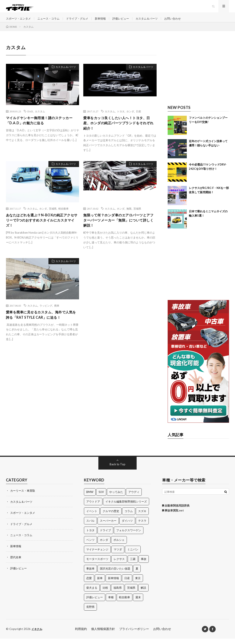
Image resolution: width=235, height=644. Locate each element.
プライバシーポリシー (134, 634)
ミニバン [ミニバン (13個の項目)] (133, 555)
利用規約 (81, 634)
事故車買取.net (173, 516)
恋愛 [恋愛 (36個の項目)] (89, 584)
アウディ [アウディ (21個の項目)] (134, 497)
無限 (129, 216)
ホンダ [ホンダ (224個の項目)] (104, 545)
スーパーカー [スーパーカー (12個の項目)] (108, 526)
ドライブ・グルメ (82, 21)
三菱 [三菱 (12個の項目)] (133, 564)
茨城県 (53, 216)
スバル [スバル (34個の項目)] (90, 526)
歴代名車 (16, 562)
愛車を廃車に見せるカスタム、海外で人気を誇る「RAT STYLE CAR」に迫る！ (41, 324)
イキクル (37, 634)
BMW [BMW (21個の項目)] (90, 497)
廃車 (57, 314)
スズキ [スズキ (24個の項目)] (142, 517)
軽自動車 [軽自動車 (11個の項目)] (125, 603)
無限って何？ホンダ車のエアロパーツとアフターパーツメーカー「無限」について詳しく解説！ (119, 228)
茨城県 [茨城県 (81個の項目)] (131, 593)
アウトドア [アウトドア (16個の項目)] (93, 507)
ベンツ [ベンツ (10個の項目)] (90, 545)
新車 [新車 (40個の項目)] (100, 584)
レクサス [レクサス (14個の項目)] (119, 564)
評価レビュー (127, 21)
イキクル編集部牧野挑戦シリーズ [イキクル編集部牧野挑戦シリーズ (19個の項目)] (126, 507)
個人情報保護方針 (103, 634)
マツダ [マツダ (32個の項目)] (118, 555)
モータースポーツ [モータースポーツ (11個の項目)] (97, 564)
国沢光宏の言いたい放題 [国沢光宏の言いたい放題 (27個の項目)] (115, 574)
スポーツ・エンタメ (19, 21)
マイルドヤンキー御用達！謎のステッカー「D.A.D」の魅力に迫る (41, 126)
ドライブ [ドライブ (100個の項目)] (105, 536)
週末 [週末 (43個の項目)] (138, 603)
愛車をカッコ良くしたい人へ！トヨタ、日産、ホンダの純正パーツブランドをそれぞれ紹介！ (119, 129)
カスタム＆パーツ (155, 21)
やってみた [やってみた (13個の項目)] (116, 497)
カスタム (40, 117)
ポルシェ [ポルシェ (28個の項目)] (119, 545)
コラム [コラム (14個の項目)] (129, 517)
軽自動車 (64, 216)
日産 (139, 117)
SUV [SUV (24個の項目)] (101, 497)
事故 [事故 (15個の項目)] (144, 564)
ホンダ (130, 117)
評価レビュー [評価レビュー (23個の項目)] (95, 603)
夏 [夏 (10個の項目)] (137, 574)
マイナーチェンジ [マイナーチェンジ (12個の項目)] (97, 555)
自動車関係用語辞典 (176, 511)
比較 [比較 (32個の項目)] (105, 593)
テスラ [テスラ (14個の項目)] (142, 526)
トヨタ (121, 117)
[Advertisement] (198, 76)
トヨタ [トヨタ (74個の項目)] (90, 536)
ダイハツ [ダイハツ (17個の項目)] (127, 526)
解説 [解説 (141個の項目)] (143, 593)
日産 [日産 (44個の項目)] (127, 584)
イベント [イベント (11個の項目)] (92, 517)
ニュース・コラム (51, 21)
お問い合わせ (182, 21)
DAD (30, 117)
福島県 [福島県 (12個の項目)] (118, 593)
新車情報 (106, 21)
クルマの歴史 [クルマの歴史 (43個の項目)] (111, 517)
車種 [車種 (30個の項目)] (111, 603)
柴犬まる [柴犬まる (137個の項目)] (92, 593)
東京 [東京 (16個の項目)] (138, 584)
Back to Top (118, 470)
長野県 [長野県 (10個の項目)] (90, 612)
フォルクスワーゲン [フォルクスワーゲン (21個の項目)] (129, 536)
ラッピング (46, 314)
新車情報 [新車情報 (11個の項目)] (113, 584)
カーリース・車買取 (24, 496)
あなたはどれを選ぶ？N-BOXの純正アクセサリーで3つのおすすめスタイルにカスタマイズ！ (42, 228)
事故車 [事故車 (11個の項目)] (90, 574)
